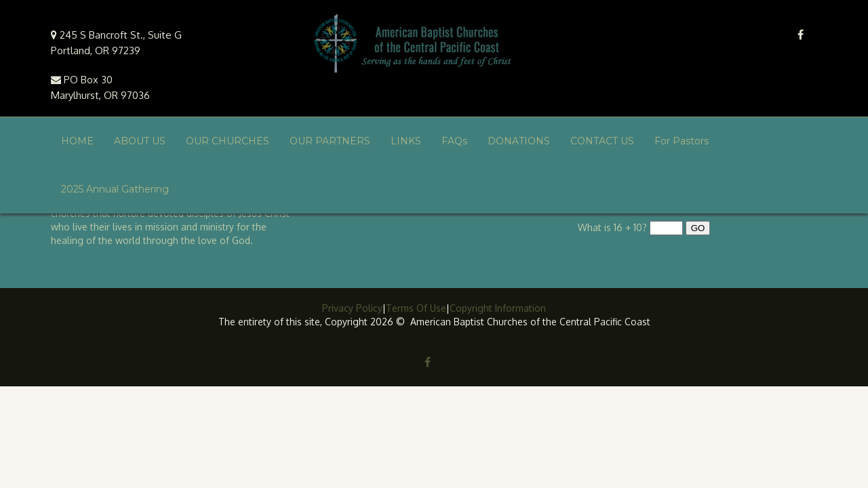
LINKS (406, 141)
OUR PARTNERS (330, 141)
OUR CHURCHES (228, 141)
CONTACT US (602, 141)
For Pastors (682, 141)
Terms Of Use (416, 308)
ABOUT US (140, 141)
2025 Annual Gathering (115, 189)
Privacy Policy (352, 308)
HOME (77, 141)
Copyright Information (498, 308)
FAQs (454, 141)
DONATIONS (519, 141)
